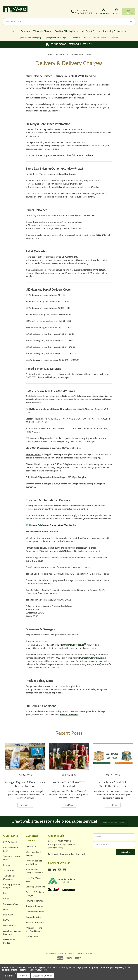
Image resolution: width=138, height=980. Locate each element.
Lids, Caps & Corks (90, 32)
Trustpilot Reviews (34, 906)
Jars (15, 32)
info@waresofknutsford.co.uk (72, 646)
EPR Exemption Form (11, 849)
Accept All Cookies (43, 976)
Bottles (26, 32)
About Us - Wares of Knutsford (13, 933)
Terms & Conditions (85, 156)
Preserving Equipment (115, 32)
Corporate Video (33, 917)
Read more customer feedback (114, 822)
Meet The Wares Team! (33, 880)
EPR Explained (10, 842)
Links (6, 909)
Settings (9, 976)
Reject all (24, 976)
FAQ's (6, 920)
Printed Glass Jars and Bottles (34, 862)
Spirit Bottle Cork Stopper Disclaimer (35, 871)
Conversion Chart (11, 904)
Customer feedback (35, 912)
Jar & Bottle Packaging (32, 39)
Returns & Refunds (34, 901)
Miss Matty (8, 915)
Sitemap (89, 953)
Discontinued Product (9, 941)
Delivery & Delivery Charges (35, 894)
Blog (5, 893)
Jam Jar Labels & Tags (57, 39)
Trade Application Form (11, 858)
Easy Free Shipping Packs (66, 32)
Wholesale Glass (42, 32)
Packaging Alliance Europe (12, 886)
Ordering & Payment (35, 887)
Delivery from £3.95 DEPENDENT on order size (69, 45)
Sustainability (9, 870)
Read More (25, 806)
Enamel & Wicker (81, 39)
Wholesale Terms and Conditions (34, 929)
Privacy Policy (32, 937)
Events (6, 865)
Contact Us (31, 847)
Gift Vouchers (9, 926)
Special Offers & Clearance (105, 39)
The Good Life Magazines (10, 877)
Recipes (7, 898)
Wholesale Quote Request (34, 854)
